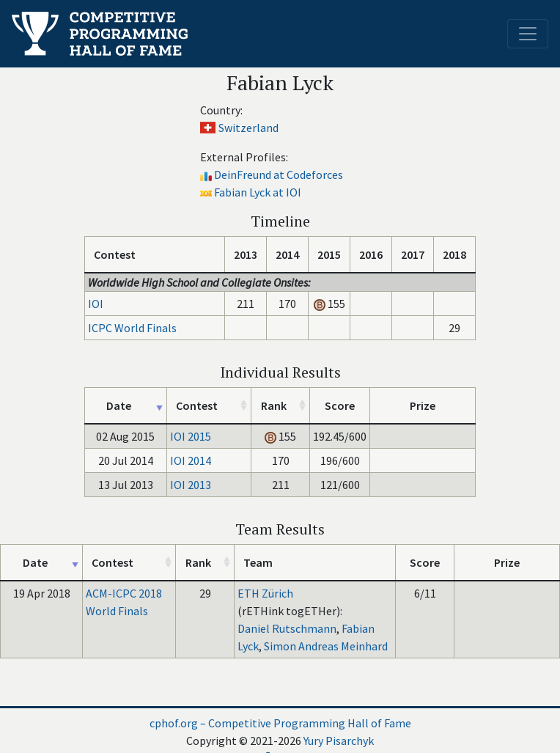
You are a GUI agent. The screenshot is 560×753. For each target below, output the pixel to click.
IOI (96, 304)
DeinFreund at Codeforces (279, 175)
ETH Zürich (265, 593)
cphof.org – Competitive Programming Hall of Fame (280, 723)
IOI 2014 (191, 460)
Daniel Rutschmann (287, 628)
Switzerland (248, 128)
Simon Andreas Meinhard (326, 646)
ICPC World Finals (132, 328)
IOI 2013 (191, 485)
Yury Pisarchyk (339, 741)
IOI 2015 (191, 436)
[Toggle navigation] (528, 34)
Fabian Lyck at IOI (258, 192)
